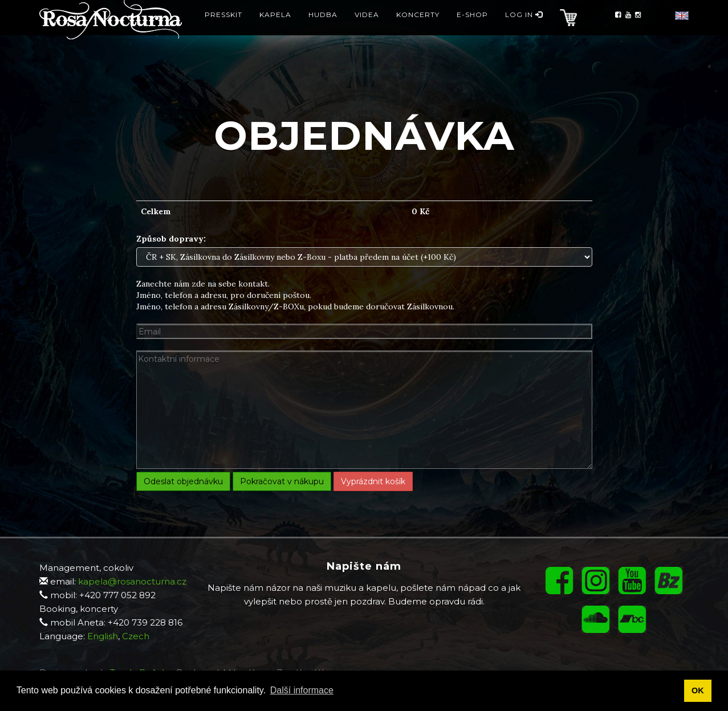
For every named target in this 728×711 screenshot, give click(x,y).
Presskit (223, 31)
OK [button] (698, 690)
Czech (136, 636)
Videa (367, 31)
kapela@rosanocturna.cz (132, 581)
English (103, 636)
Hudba (323, 31)
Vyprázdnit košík (373, 481)
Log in (524, 31)
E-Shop (472, 31)
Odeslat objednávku (183, 481)
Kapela (275, 31)
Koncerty (418, 31)
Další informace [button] (302, 690)
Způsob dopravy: (171, 239)
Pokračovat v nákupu (282, 481)
